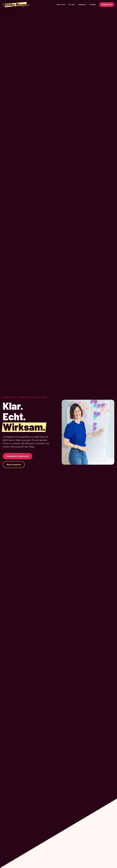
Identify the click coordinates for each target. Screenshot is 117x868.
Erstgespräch (107, 4)
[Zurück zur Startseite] (16, 5)
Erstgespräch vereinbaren (18, 456)
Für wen (72, 4)
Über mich (61, 4)
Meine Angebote (14, 465)
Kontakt (93, 4)
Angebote (82, 4)
